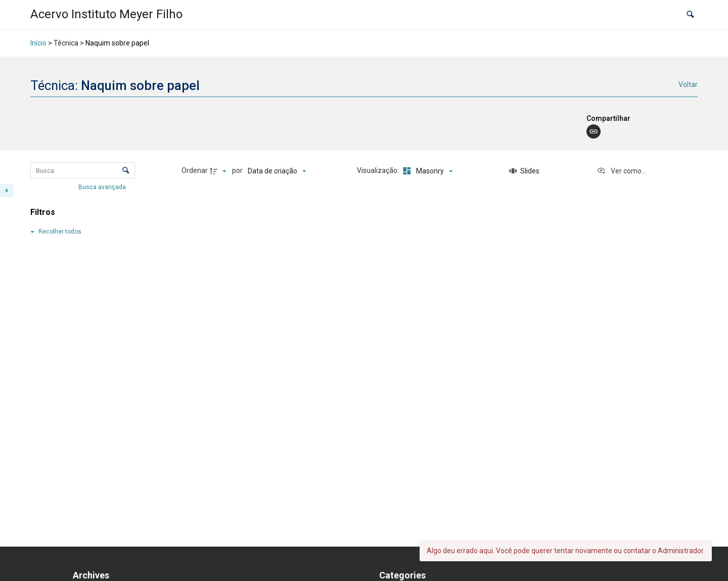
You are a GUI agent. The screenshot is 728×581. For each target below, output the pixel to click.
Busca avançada (103, 187)
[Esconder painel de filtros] (7, 191)
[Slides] (524, 171)
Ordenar (195, 170)
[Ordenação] (277, 171)
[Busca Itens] (83, 170)
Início (38, 43)
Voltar (688, 84)
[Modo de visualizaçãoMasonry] (426, 171)
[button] (690, 15)
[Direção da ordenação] (219, 171)
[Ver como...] (621, 171)
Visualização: (379, 170)
